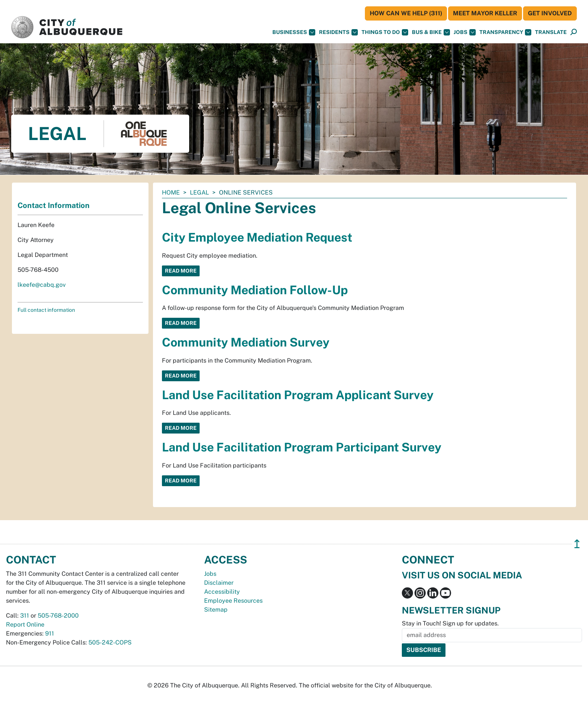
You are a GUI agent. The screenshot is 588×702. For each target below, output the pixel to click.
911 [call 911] (50, 633)
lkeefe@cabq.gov (42, 285)
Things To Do (385, 32)
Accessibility (222, 592)
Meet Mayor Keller (485, 13)
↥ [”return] (577, 544)
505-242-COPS (110, 642)
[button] (551, 32)
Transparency (505, 32)
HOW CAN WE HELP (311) (406, 13)
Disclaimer (219, 583)
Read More (181, 271)
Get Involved (550, 13)
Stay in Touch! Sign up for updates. (450, 623)
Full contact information (46, 310)
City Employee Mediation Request (257, 237)
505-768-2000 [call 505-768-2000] (58, 616)
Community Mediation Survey (246, 342)
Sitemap (216, 610)
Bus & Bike (431, 32)
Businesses (294, 32)
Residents (338, 32)
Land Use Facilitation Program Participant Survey (302, 447)
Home (171, 192)
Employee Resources (233, 601)
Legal (199, 192)
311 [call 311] (25, 616)
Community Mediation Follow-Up (255, 290)
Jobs (465, 32)
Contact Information (54, 205)
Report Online (25, 625)
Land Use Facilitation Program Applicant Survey (298, 395)
